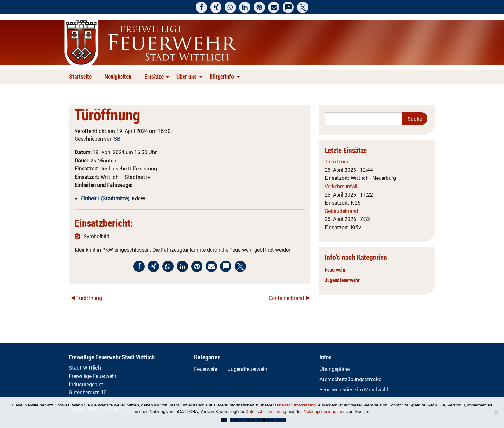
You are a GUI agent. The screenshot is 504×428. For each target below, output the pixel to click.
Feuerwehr (335, 270)
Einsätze (154, 76)
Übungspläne (335, 369)
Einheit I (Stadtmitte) (105, 198)
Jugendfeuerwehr (342, 280)
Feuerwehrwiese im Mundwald (354, 389)
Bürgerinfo (222, 76)
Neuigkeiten (118, 76)
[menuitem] (82, 77)
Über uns (187, 76)
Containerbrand (286, 298)
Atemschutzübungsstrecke (350, 379)
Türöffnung (89, 298)
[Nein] (496, 413)
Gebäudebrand (341, 211)
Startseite (80, 76)
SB (117, 139)
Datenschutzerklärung (295, 405)
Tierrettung (337, 162)
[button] (201, 7)
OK (224, 420)
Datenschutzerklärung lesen (258, 420)
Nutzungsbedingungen (325, 411)
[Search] (363, 119)
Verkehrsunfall (341, 186)
